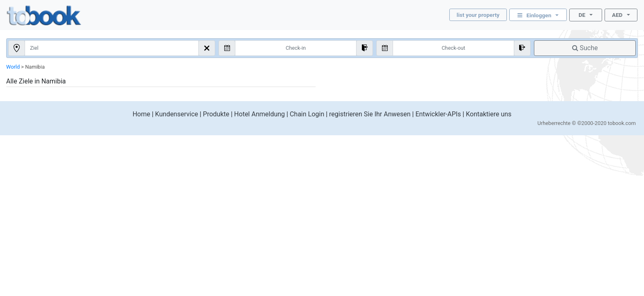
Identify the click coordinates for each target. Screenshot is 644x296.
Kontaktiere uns (489, 114)
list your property (478, 15)
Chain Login (307, 114)
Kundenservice (177, 114)
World (13, 67)
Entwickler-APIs (438, 114)
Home (141, 114)
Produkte (216, 114)
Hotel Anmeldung (259, 114)
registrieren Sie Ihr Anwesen (370, 114)
